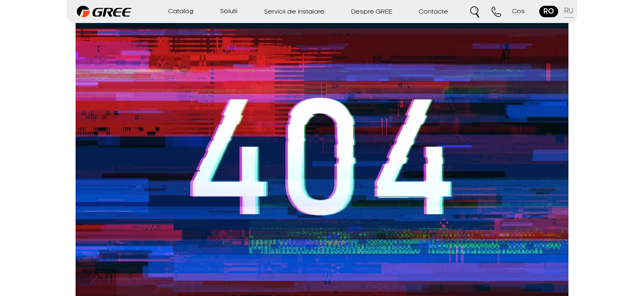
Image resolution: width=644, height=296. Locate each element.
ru (569, 11)
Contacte (434, 12)
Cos (519, 12)
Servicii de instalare (294, 12)
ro (549, 12)
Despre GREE (372, 12)
